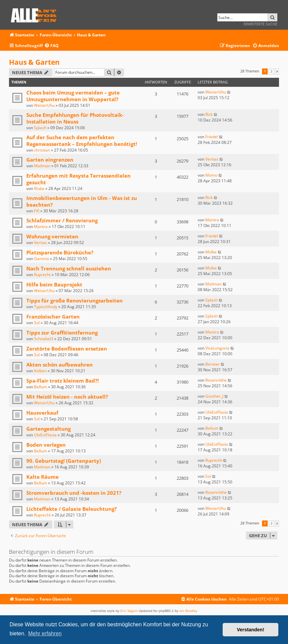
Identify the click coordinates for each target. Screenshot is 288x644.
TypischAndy (46, 307)
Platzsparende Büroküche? (60, 252)
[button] (277, 71)
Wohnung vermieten (52, 236)
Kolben (40, 371)
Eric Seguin (129, 611)
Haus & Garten (34, 62)
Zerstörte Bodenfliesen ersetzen (67, 349)
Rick (209, 114)
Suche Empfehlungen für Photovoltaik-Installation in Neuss (75, 118)
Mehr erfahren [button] (45, 633)
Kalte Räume (42, 477)
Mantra (41, 227)
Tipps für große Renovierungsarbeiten (74, 300)
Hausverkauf (42, 413)
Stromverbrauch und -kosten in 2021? (74, 493)
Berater (212, 364)
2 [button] (271, 71)
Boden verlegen (46, 445)
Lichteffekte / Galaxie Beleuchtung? (71, 509)
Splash (40, 128)
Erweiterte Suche (260, 24)
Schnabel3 (44, 339)
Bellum (40, 387)
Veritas (212, 159)
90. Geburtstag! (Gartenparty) (64, 461)
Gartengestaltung (48, 429)
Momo (211, 175)
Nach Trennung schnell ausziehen (69, 268)
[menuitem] (51, 46)
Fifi (37, 211)
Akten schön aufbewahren (59, 365)
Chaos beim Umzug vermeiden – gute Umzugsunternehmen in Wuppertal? (73, 96)
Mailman (42, 166)
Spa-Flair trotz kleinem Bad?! (62, 381)
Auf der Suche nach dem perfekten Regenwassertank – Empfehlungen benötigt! (82, 141)
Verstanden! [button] (251, 630)
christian (42, 150)
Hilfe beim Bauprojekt (54, 284)
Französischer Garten (53, 316)
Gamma (41, 259)
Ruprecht (42, 275)
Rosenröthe (216, 380)
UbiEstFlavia (217, 412)
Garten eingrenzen (50, 160)
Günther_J (214, 396)
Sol (37, 323)
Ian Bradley (188, 611)
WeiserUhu (44, 105)
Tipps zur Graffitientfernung (62, 333)
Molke (211, 252)
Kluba (39, 188)
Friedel (212, 137)
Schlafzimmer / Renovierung (62, 220)
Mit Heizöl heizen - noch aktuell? (67, 397)
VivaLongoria (217, 348)
